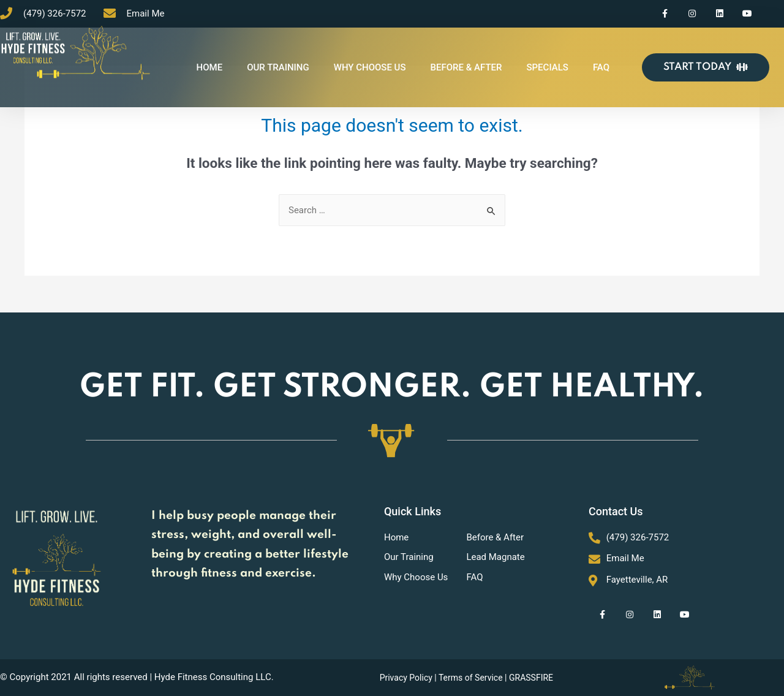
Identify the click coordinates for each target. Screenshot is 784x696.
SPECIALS (547, 67)
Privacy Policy (406, 678)
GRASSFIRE (531, 678)
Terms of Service (471, 678)
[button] (706, 67)
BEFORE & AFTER (466, 67)
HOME (210, 67)
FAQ (601, 67)
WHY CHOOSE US (370, 67)
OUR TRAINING (278, 67)
